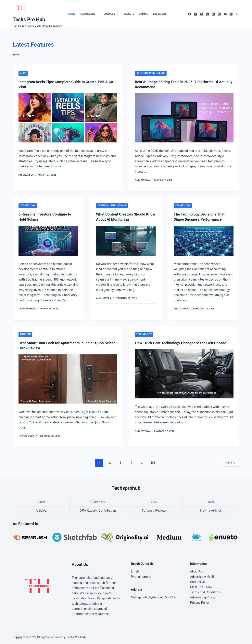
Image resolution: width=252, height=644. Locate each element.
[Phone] (207, 14)
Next (231, 463)
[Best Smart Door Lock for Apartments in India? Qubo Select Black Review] (68, 379)
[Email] (225, 14)
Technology (90, 14)
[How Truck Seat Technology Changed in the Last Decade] (184, 379)
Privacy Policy (200, 603)
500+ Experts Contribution (98, 511)
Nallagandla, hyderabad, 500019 (153, 597)
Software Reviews (154, 511)
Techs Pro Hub (29, 20)
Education (160, 14)
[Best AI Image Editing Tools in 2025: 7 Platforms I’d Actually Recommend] (184, 118)
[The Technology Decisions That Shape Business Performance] (204, 241)
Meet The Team (201, 587)
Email (135, 571)
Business (112, 14)
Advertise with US (202, 577)
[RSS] (231, 14)
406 (153, 463)
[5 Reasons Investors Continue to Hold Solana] (48, 241)
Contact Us (198, 582)
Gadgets (129, 14)
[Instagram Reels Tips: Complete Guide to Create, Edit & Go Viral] (68, 118)
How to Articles (211, 511)
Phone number (141, 577)
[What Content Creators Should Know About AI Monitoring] (126, 241)
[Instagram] (202, 14)
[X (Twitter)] (196, 14)
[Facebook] (190, 14)
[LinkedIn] (213, 14)
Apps (23, 73)
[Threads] (219, 14)
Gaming (144, 14)
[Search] (238, 14)
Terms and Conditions (206, 592)
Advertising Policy (203, 597)
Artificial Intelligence (151, 73)
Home (72, 14)
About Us (197, 571)
